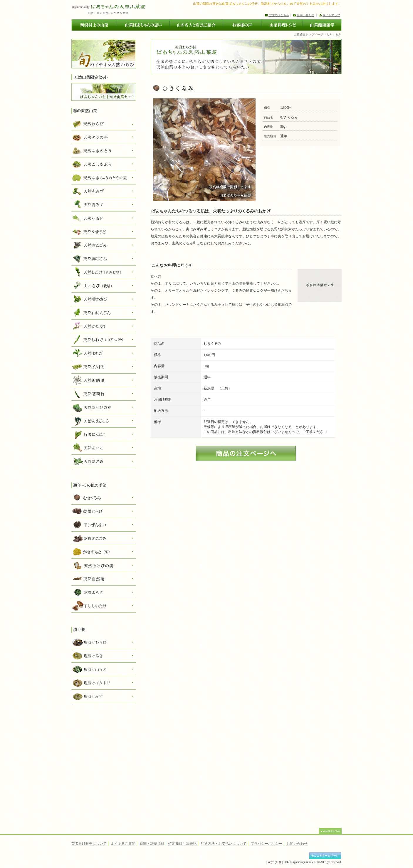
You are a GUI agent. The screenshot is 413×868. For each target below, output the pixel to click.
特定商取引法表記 (182, 844)
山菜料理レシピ (282, 25)
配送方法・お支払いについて (224, 844)
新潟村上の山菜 (94, 25)
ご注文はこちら (279, 15)
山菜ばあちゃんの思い (143, 25)
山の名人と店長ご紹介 (196, 25)
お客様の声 (242, 25)
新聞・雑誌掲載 (152, 844)
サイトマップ (331, 15)
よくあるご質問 (123, 844)
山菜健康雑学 (322, 25)
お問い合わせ (305, 15)
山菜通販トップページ (308, 35)
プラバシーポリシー (266, 844)
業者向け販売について (89, 844)
